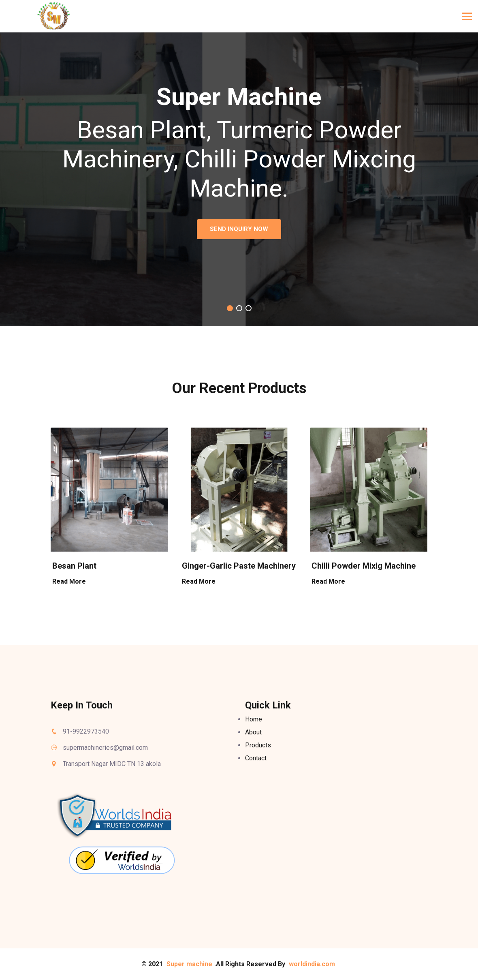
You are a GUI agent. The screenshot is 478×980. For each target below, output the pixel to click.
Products (258, 745)
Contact (256, 758)
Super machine (189, 964)
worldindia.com (312, 964)
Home (254, 719)
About (253, 732)
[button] (230, 308)
